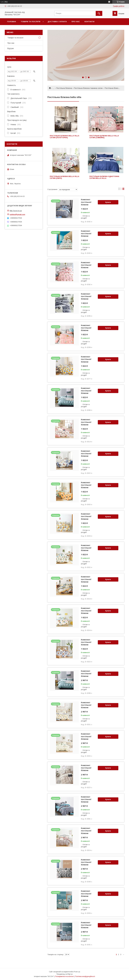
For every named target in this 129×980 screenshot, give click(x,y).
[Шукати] (99, 13)
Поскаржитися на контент (64, 976)
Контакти (89, 22)
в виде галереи (119, 189)
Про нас (76, 22)
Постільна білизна (64, 88)
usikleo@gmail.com (17, 214)
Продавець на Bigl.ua (64, 974)
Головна (12, 22)
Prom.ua (77, 972)
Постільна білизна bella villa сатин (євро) (64, 177)
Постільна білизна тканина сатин (88, 88)
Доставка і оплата (57, 22)
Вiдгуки (11, 48)
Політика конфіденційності (85, 976)
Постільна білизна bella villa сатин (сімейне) (104, 137)
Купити (108, 202)
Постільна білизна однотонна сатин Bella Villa (104, 177)
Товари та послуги (30, 22)
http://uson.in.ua (16, 211)
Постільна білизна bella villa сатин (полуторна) (64, 137)
